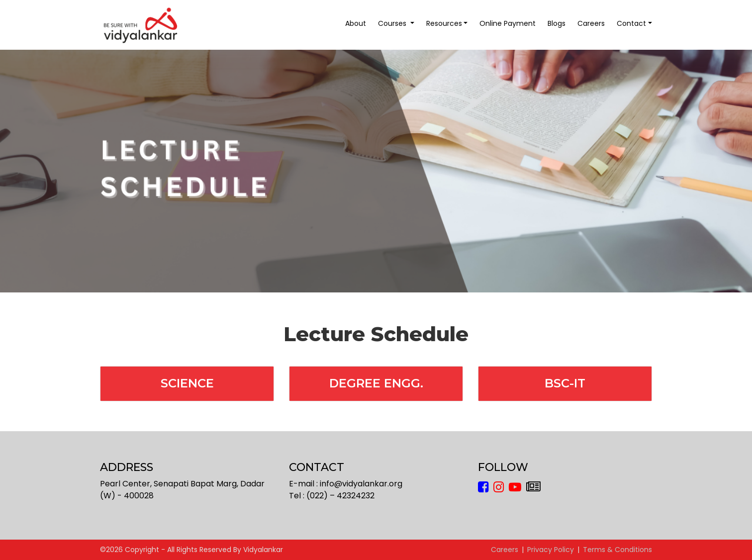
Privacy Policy (551, 550)
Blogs (557, 23)
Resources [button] (444, 23)
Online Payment (508, 23)
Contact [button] (631, 23)
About (356, 23)
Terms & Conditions (617, 550)
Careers (591, 23)
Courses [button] (393, 23)
